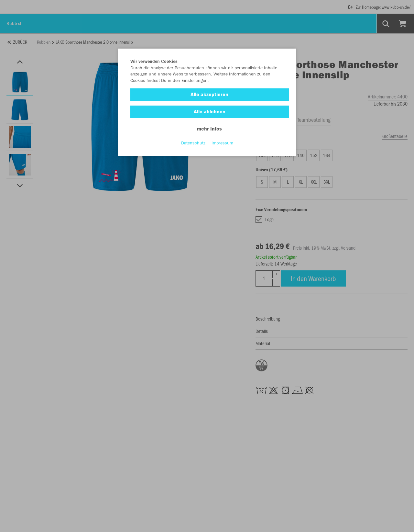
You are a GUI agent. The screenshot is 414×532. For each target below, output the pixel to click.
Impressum (222, 143)
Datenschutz (193, 143)
